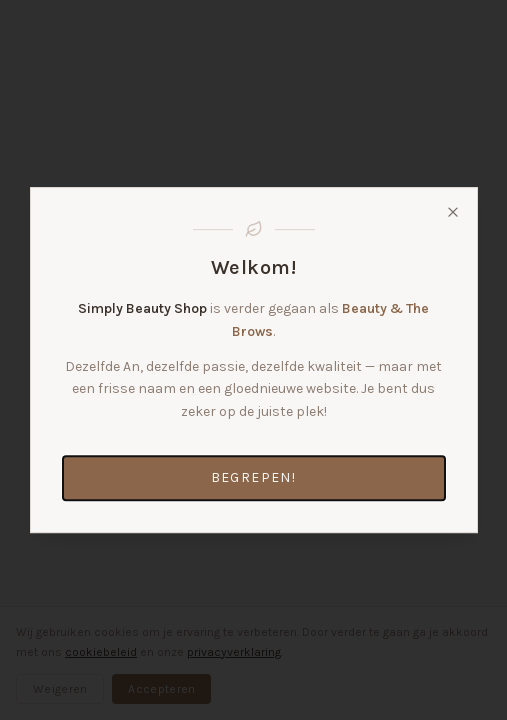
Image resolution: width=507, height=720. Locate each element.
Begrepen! (254, 477)
